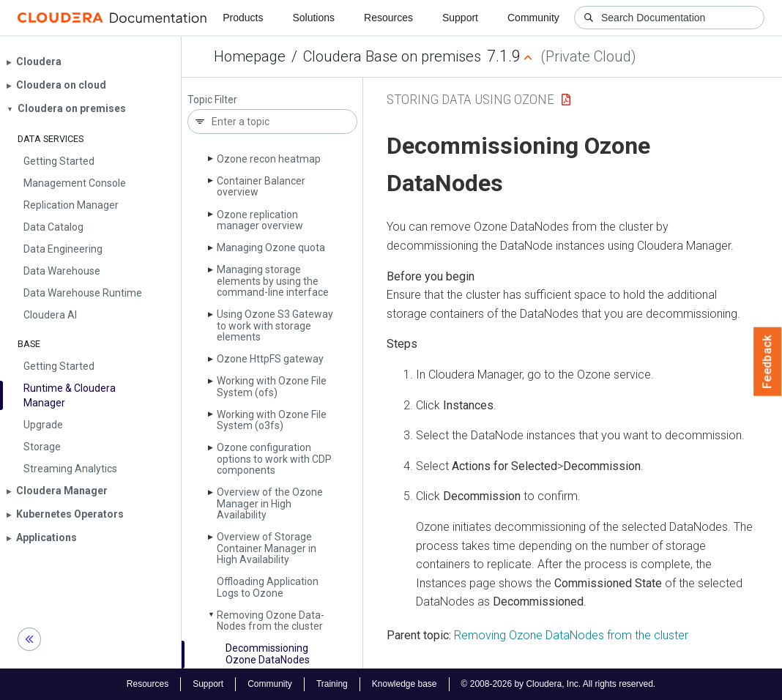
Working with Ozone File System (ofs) (272, 386)
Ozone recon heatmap (269, 159)
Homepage (250, 56)
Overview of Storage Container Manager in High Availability (267, 548)
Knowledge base (405, 684)
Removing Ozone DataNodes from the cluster (571, 635)
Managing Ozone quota (271, 247)
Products (243, 18)
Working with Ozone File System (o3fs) (272, 420)
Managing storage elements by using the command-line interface (273, 281)
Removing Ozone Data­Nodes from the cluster (271, 621)
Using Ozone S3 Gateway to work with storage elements (275, 325)
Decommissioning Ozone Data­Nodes (268, 654)
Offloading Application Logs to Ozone (268, 587)
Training (332, 684)
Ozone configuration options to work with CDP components (274, 459)
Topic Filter (212, 100)
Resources (388, 18)
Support (460, 18)
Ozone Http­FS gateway (270, 359)
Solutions (313, 18)
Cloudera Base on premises (392, 56)
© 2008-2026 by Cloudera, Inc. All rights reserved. (559, 684)
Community (533, 18)
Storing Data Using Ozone (470, 99)
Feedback (768, 362)
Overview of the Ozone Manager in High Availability (270, 503)
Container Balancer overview (261, 186)
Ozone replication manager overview (260, 220)
